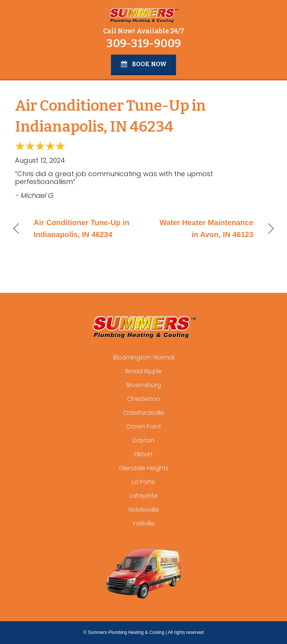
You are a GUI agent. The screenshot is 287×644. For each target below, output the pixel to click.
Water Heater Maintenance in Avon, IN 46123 (202, 229)
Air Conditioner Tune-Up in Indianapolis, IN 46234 (81, 229)
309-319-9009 (143, 43)
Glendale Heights (144, 468)
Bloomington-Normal (144, 357)
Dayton (143, 440)
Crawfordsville (143, 413)
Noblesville (144, 510)
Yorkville (143, 523)
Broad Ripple (143, 371)
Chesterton (143, 399)
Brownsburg (144, 385)
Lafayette (144, 496)
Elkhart (143, 454)
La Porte (143, 482)
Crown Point (143, 427)
